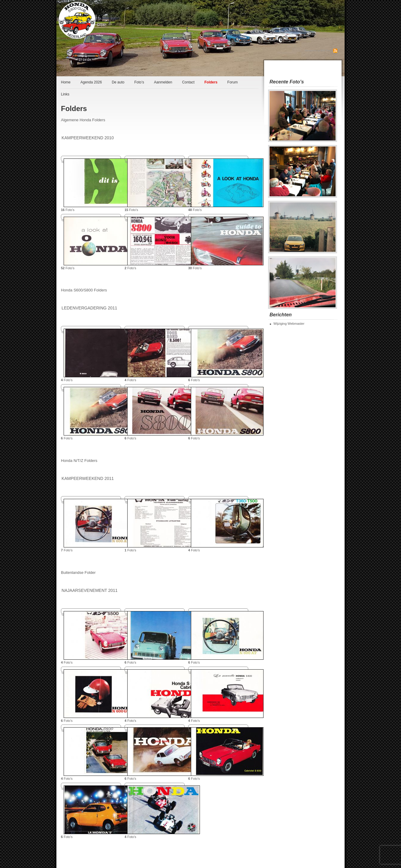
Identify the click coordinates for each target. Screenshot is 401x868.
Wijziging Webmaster (289, 324)
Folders (211, 82)
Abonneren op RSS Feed (318, 50)
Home (66, 82)
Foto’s (139, 82)
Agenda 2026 (91, 82)
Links (65, 94)
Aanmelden (163, 82)
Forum (232, 82)
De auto (118, 82)
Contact (188, 82)
